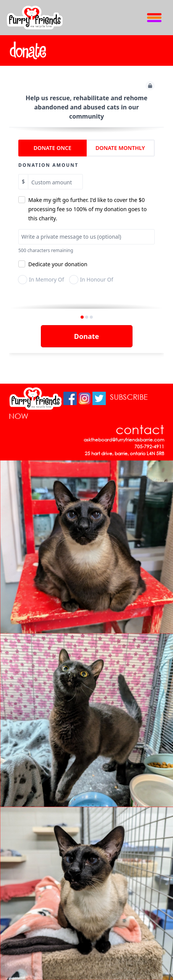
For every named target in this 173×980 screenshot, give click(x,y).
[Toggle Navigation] (154, 17)
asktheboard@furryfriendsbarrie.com (124, 440)
